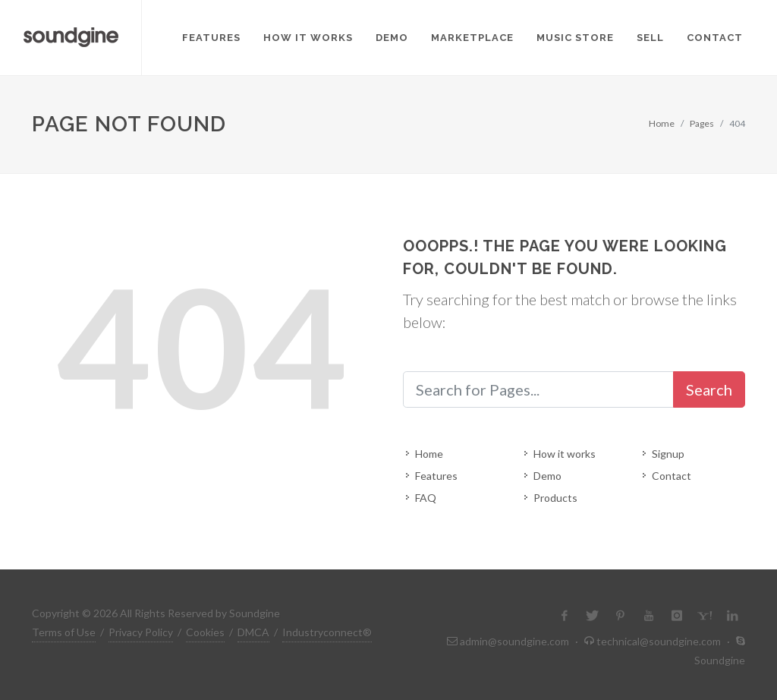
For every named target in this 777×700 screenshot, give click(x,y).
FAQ (426, 498)
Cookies (205, 632)
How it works (565, 454)
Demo (547, 476)
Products (555, 498)
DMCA (253, 632)
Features (436, 476)
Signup (668, 454)
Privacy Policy (141, 632)
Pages (702, 123)
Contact (672, 476)
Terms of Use (64, 632)
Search (709, 389)
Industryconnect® (327, 632)
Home (662, 123)
